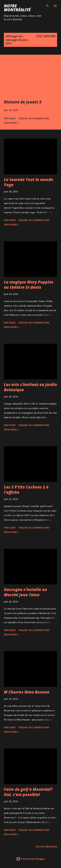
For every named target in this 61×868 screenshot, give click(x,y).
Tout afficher (46, 36)
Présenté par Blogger (30, 859)
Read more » (11, 123)
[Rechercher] (47, 6)
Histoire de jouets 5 (23, 102)
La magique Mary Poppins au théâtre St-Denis (29, 285)
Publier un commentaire (34, 118)
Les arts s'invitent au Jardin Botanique (30, 387)
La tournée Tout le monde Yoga (29, 182)
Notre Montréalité (17, 8)
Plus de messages (46, 847)
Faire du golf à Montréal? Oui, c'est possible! (28, 792)
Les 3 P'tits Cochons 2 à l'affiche (26, 490)
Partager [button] (10, 118)
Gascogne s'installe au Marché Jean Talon (25, 592)
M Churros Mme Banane (27, 692)
